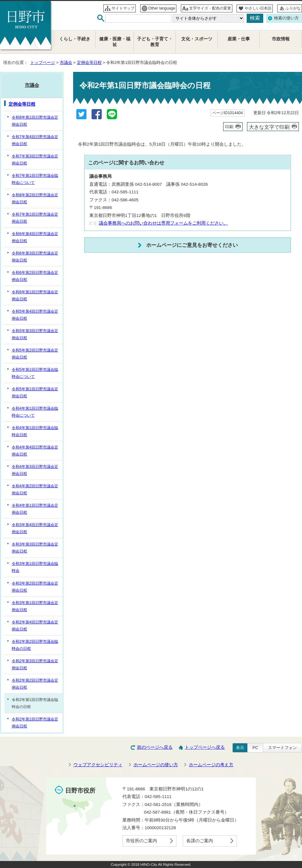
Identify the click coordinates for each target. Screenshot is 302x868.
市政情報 (281, 39)
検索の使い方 (286, 18)
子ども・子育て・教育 (155, 42)
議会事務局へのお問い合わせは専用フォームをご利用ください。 (163, 223)
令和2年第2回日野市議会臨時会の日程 (35, 645)
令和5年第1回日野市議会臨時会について (35, 373)
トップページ (43, 62)
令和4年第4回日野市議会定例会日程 (35, 451)
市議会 (66, 62)
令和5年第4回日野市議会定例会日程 (35, 315)
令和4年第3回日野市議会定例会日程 (35, 470)
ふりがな (293, 8)
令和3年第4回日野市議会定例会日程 (35, 528)
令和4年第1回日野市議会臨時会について (35, 412)
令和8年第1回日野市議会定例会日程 (35, 121)
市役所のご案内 (141, 841)
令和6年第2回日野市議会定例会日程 (35, 276)
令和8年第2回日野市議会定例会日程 (35, 198)
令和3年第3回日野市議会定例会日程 (35, 548)
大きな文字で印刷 (269, 127)
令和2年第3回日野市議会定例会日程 (35, 664)
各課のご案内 (200, 841)
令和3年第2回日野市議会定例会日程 (35, 587)
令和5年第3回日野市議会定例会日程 (35, 334)
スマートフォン (282, 748)
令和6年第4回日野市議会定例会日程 (35, 237)
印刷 (229, 127)
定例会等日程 (89, 62)
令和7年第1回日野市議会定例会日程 (35, 218)
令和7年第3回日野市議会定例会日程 (35, 160)
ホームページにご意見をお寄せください (192, 245)
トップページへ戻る (205, 747)
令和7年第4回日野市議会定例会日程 (35, 140)
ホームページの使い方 (156, 765)
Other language (162, 8)
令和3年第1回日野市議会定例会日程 (35, 606)
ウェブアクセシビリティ (98, 765)
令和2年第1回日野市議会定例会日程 (35, 723)
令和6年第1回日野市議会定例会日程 (35, 295)
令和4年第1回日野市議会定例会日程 (35, 509)
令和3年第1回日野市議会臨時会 (35, 567)
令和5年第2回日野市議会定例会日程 (35, 354)
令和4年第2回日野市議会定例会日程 (35, 490)
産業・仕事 (239, 39)
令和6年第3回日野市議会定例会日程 (35, 257)
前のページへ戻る (155, 747)
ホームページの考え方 (211, 765)
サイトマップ (123, 8)
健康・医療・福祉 (115, 42)
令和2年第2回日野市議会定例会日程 (35, 684)
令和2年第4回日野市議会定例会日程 (35, 626)
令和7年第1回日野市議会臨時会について (35, 179)
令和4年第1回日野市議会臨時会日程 (35, 431)
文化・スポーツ (197, 39)
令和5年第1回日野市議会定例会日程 (35, 392)
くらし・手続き (75, 39)
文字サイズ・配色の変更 (210, 8)
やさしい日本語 (258, 8)
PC (255, 748)
